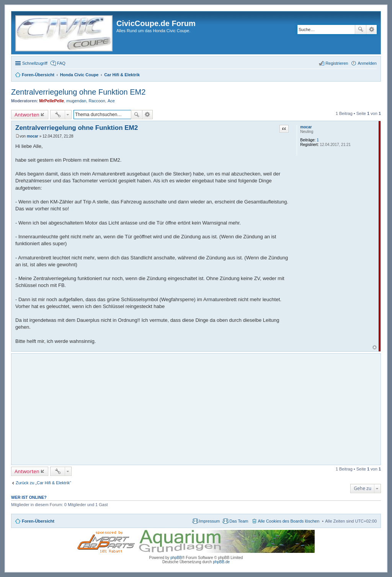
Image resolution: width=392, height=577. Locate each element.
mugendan (76, 101)
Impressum (209, 521)
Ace (111, 101)
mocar (306, 127)
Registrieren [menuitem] (337, 63)
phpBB (176, 558)
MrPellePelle (51, 101)
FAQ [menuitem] (61, 63)
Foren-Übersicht (38, 521)
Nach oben (375, 347)
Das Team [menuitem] (239, 521)
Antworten (27, 115)
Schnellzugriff (35, 63)
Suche (361, 30)
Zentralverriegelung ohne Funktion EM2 (78, 92)
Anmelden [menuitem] (367, 63)
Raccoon (97, 101)
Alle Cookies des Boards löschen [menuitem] (289, 521)
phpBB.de (221, 562)
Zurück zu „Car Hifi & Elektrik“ (43, 483)
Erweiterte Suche (372, 30)
